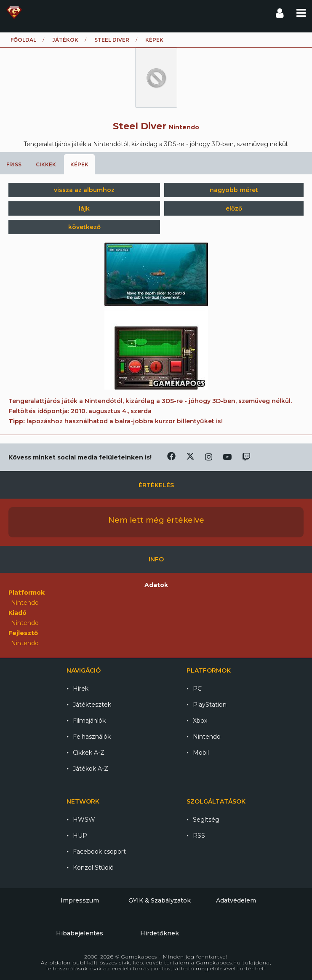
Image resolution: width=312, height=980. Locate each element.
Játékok (65, 40)
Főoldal (23, 40)
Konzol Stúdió (93, 868)
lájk (84, 208)
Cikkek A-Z (89, 753)
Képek (79, 164)
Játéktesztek (92, 705)
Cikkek (46, 164)
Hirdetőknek (160, 933)
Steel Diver (112, 40)
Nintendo (207, 737)
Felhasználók (92, 737)
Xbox (200, 721)
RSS (199, 836)
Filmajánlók (89, 721)
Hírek (81, 689)
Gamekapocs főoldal (14, 13)
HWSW (84, 820)
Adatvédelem (236, 900)
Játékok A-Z (91, 769)
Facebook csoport (99, 852)
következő (84, 227)
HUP (80, 836)
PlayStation (210, 705)
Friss (14, 164)
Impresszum (80, 900)
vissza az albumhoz (84, 190)
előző (234, 208)
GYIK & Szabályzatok (160, 900)
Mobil (201, 753)
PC (197, 689)
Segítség (206, 820)
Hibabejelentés (80, 933)
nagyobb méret (234, 190)
